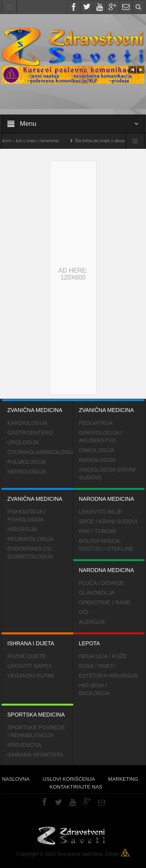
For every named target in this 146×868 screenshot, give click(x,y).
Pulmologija (27, 462)
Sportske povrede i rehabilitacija (36, 731)
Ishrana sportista (35, 755)
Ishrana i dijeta (37, 639)
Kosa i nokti (97, 666)
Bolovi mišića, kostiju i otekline (106, 545)
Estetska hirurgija (109, 676)
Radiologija (97, 460)
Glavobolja (97, 593)
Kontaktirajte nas (76, 787)
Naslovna (16, 779)
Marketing (123, 779)
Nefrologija (27, 472)
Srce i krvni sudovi (108, 521)
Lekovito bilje (101, 512)
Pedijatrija (96, 423)
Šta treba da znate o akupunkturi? (112, 141)
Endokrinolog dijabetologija (30, 553)
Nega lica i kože (103, 656)
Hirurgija (22, 529)
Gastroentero (30, 433)
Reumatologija (31, 539)
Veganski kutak (31, 676)
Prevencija (25, 745)
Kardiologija (27, 423)
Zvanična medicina (37, 406)
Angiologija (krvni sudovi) (107, 474)
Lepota (109, 639)
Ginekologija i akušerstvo (101, 437)
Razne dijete (27, 656)
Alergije (92, 622)
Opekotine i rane (105, 602)
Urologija (23, 442)
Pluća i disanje (102, 583)
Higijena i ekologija (94, 689)
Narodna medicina (109, 495)
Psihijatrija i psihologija (26, 516)
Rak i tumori (98, 531)
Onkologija (97, 450)
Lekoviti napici (30, 666)
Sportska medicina (37, 711)
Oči (84, 612)
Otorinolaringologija (40, 452)
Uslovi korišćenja (69, 779)
